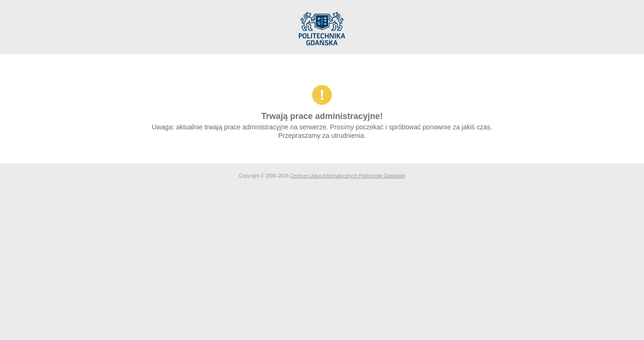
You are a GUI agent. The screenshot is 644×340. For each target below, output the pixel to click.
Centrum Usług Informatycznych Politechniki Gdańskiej (348, 176)
